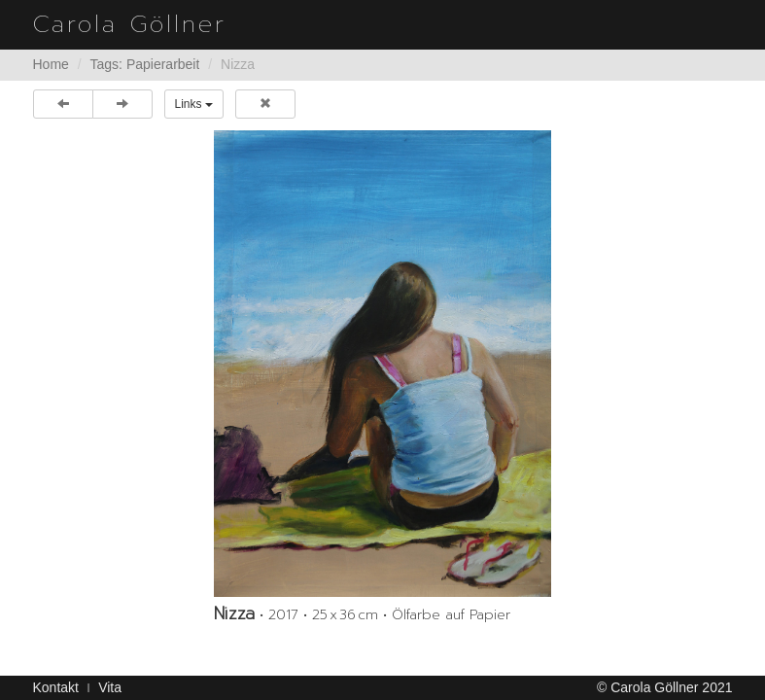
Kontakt (56, 687)
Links (194, 104)
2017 (283, 615)
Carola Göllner (130, 24)
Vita (110, 687)
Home (51, 64)
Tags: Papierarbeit (145, 64)
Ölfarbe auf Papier (451, 615)
